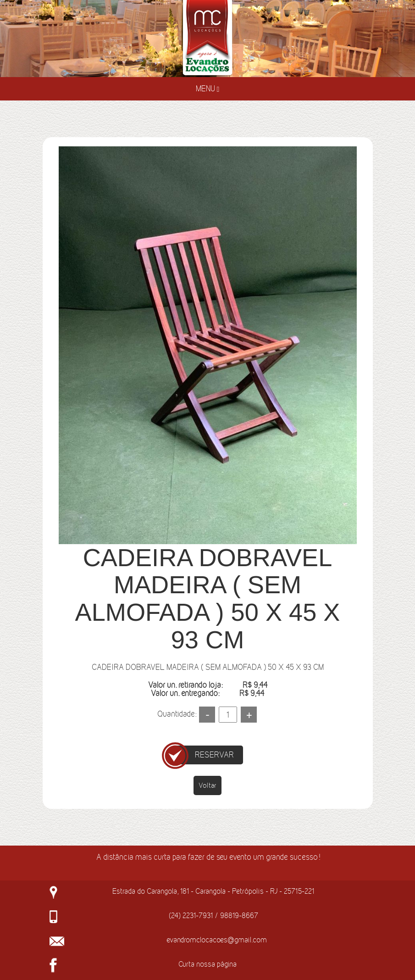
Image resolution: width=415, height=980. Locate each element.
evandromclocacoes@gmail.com (217, 940)
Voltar (207, 785)
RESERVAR (214, 755)
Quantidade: (177, 714)
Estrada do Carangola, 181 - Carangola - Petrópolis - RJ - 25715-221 (213, 891)
